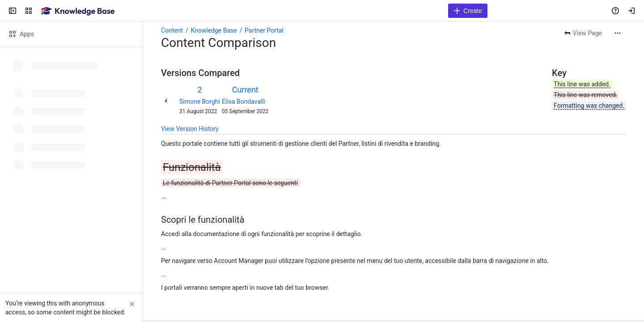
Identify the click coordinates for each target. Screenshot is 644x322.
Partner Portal (264, 30)
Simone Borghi (200, 102)
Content (172, 30)
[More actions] (618, 33)
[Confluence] (78, 11)
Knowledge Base (214, 30)
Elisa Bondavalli (244, 102)
